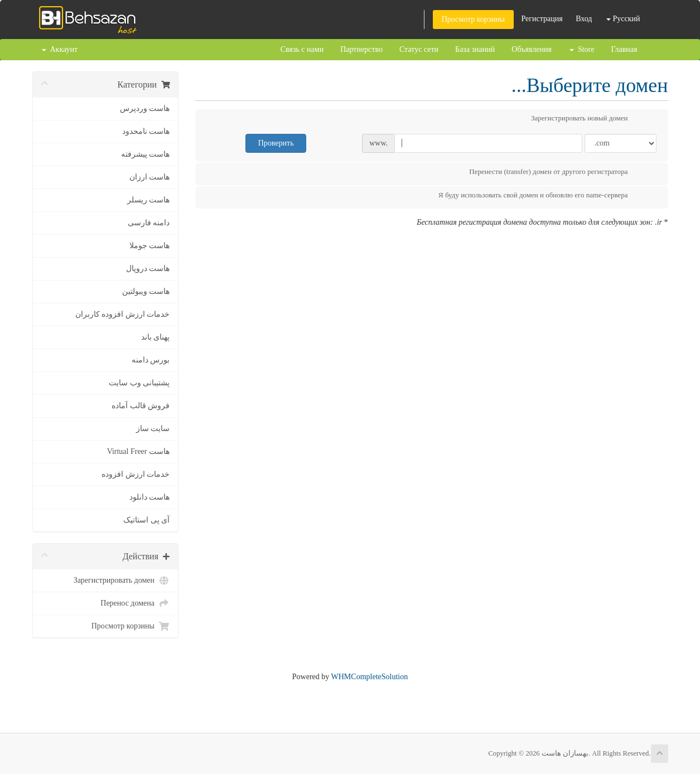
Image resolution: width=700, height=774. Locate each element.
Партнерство (361, 49)
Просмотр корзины (473, 19)
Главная (624, 49)
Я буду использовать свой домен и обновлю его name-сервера (542, 196)
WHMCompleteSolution (370, 677)
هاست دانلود (150, 497)
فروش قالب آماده (141, 406)
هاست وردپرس (145, 108)
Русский (623, 19)
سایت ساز (153, 429)
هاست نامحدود (146, 131)
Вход (584, 19)
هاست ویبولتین (146, 291)
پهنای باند (156, 337)
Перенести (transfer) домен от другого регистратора (557, 173)
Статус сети (419, 49)
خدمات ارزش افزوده (136, 474)
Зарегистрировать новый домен (588, 119)
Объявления (532, 49)
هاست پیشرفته (146, 154)
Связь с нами (302, 49)
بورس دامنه (151, 360)
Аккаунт (60, 49)
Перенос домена (135, 603)
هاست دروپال (148, 269)
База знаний (475, 49)
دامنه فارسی (149, 223)
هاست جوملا (150, 246)
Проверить (276, 143)
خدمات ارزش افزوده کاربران (123, 314)
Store (582, 49)
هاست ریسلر (149, 200)
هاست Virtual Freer (138, 451)
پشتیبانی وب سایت (139, 383)
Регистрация (542, 19)
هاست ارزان (150, 177)
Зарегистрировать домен (122, 580)
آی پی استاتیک (146, 520)
